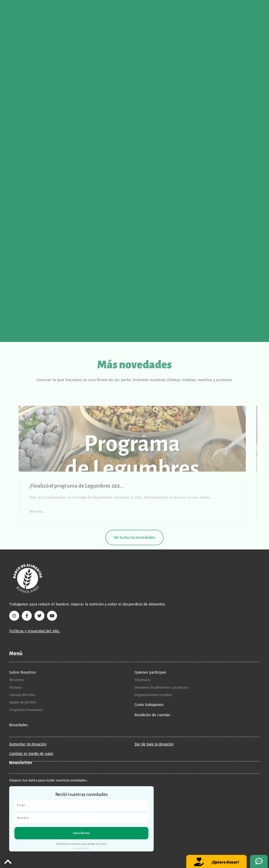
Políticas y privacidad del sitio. (35, 631)
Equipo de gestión (23, 702)
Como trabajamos (149, 705)
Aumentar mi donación (28, 744)
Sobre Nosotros (23, 672)
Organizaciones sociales (153, 695)
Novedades (19, 725)
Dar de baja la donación (154, 744)
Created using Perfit (81, 849)
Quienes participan (150, 672)
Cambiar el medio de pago (31, 754)
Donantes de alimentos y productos (162, 687)
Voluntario (143, 680)
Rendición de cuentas (152, 715)
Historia (15, 687)
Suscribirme (81, 833)
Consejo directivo (22, 695)
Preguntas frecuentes (26, 710)
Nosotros (17, 680)
